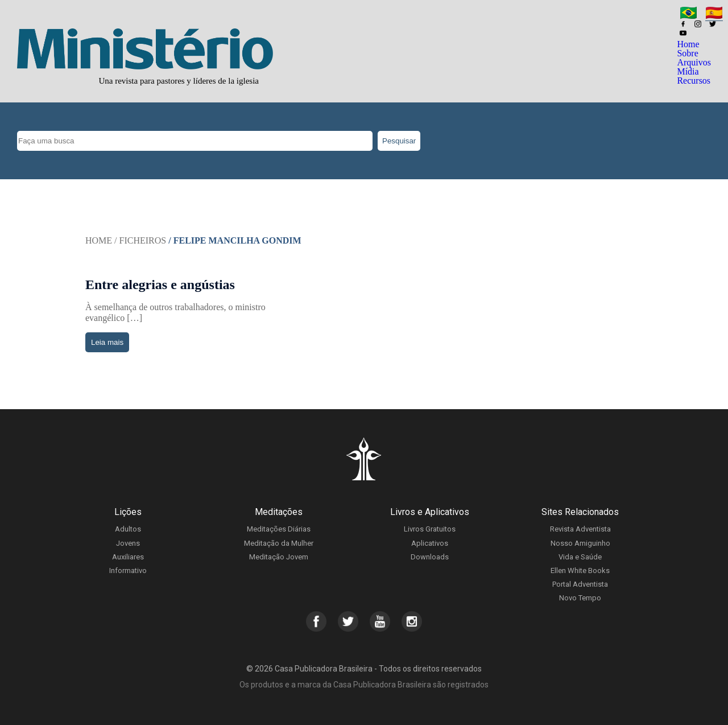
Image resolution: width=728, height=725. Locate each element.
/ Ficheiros (140, 240)
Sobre (687, 53)
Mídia (688, 71)
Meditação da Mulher (279, 543)
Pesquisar (399, 141)
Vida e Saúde (580, 557)
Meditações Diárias (279, 529)
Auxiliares (128, 557)
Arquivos (694, 62)
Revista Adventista (580, 529)
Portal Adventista (580, 584)
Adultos (128, 529)
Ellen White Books (580, 570)
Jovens (128, 543)
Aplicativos (430, 543)
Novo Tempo (580, 598)
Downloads (430, 557)
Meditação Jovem (279, 557)
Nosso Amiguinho (580, 543)
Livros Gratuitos (430, 529)
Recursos (694, 81)
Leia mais (107, 342)
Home (688, 44)
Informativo (128, 570)
